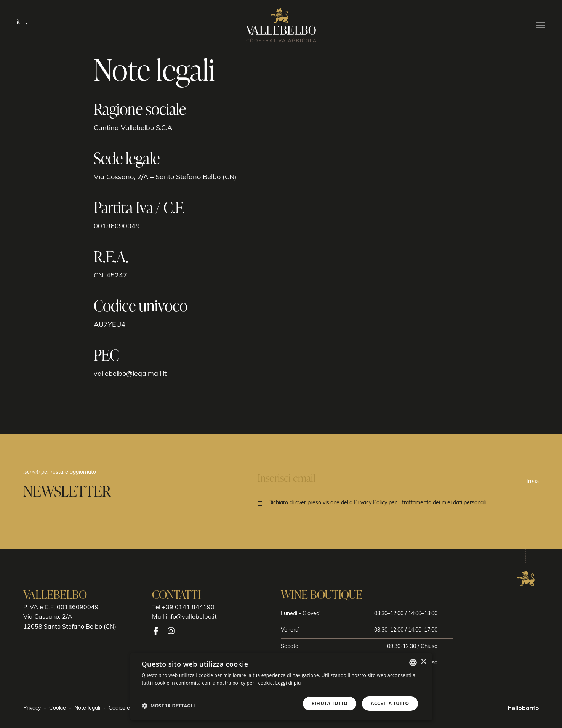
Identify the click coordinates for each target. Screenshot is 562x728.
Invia (532, 481)
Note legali (87, 708)
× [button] (424, 662)
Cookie (58, 708)
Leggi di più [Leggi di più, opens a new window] (288, 683)
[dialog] (281, 687)
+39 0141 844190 (188, 608)
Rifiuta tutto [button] (330, 703)
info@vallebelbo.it (191, 617)
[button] (169, 706)
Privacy (32, 708)
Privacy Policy (371, 503)
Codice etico (124, 708)
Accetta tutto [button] (390, 703)
